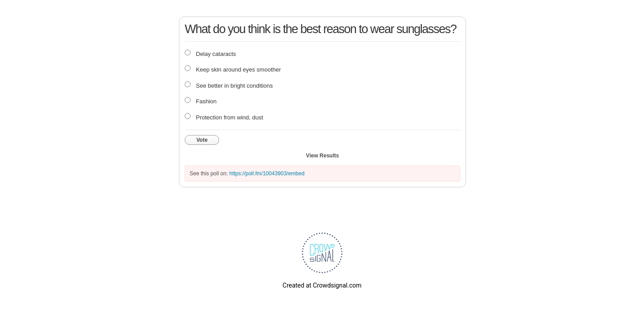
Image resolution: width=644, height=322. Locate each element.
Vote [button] (202, 140)
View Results (322, 156)
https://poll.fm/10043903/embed (267, 174)
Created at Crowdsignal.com (322, 285)
